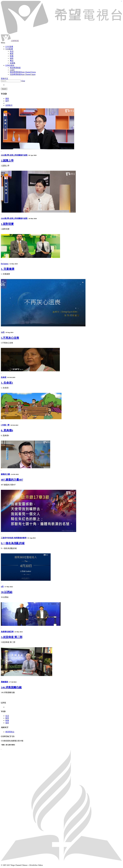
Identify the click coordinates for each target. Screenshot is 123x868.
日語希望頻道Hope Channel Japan (23, 74)
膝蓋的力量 (5, 474)
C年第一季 (5, 425)
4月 (2, 587)
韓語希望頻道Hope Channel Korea (23, 72)
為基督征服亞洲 (7, 632)
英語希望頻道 (15, 68)
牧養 (7, 720)
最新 (7, 99)
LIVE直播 (9, 47)
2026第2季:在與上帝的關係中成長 (14, 155)
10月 (3, 332)
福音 (7, 723)
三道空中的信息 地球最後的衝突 (14, 538)
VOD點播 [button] (9, 49)
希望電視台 (10, 732)
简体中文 (4, 78)
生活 (7, 716)
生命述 (4, 377)
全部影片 (9, 105)
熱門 (7, 101)
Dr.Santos (5, 264)
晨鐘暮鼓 (4, 682)
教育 (7, 718)
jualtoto (122, 1)
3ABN (12, 70)
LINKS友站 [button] (10, 65)
